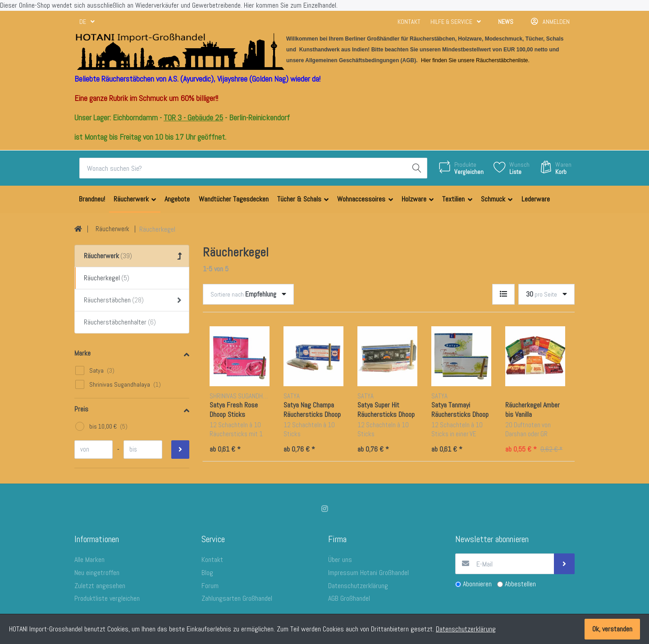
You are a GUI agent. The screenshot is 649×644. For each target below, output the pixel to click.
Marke (82, 353)
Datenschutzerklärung (466, 629)
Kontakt (409, 22)
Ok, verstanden (612, 629)
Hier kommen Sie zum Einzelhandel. (291, 5)
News (506, 22)
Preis (81, 409)
